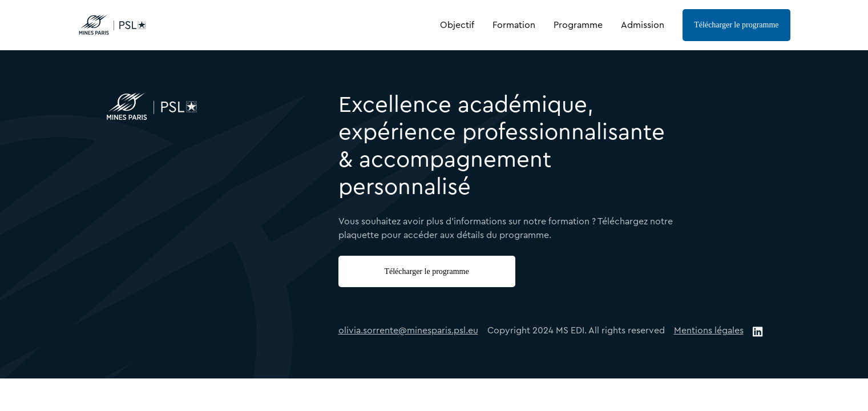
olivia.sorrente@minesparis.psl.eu (408, 331)
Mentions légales (709, 331)
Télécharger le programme (736, 25)
